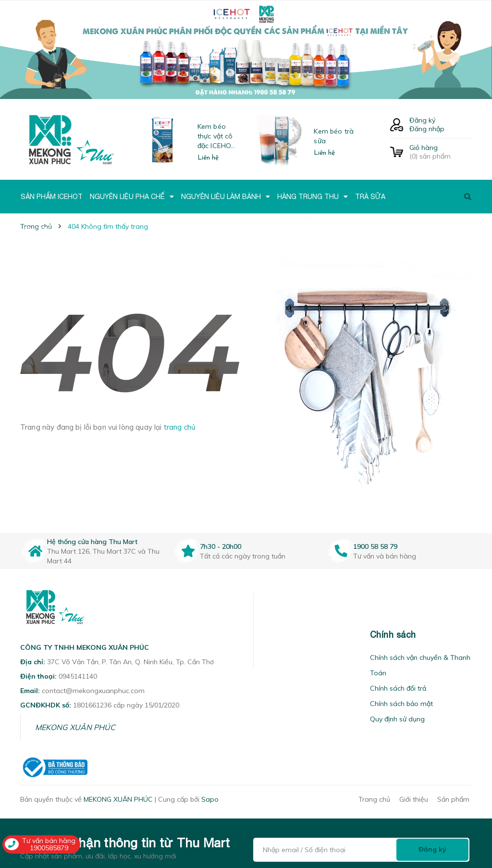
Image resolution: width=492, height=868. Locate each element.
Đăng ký (422, 120)
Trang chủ (374, 799)
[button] (266, 635)
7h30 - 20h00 (221, 546)
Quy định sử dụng (397, 719)
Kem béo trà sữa (334, 136)
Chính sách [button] (393, 635)
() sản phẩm (441, 152)
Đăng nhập (427, 129)
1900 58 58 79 (375, 546)
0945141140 (78, 676)
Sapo (210, 799)
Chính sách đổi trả (398, 688)
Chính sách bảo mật (401, 704)
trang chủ (180, 427)
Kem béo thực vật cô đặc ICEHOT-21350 (218, 136)
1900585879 (49, 848)
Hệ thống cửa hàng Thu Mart (92, 542)
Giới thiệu (414, 799)
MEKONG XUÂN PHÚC (75, 727)
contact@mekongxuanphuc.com (93, 691)
